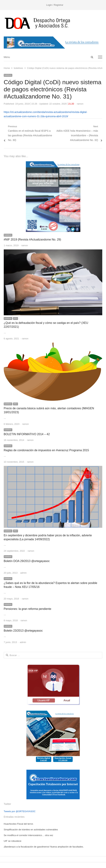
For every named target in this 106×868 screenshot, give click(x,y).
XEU (16, 318)
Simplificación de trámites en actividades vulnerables (31, 830)
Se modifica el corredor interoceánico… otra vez (28, 835)
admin (23, 573)
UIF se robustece (13, 841)
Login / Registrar (55, 5)
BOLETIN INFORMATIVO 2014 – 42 (27, 434)
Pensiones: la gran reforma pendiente (28, 609)
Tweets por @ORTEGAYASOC (20, 811)
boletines (8, 75)
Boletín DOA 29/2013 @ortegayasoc (27, 561)
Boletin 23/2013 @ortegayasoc (23, 631)
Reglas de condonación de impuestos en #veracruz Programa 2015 (46, 450)
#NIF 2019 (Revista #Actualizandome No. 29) (32, 240)
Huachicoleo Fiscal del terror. (19, 824)
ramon (80, 104)
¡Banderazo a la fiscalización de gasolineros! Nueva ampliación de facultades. (44, 847)
